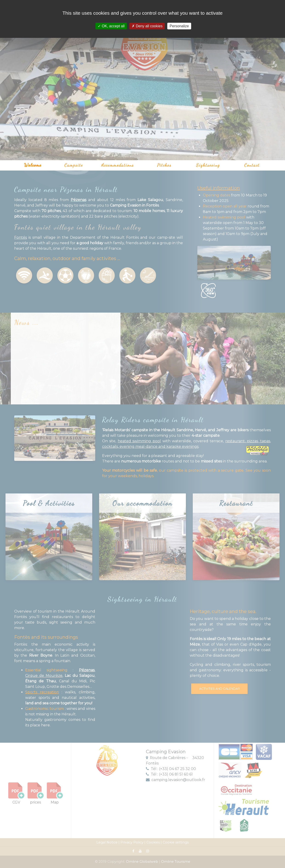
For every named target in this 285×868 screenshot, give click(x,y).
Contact (252, 165)
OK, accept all (111, 26)
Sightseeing (208, 165)
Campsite (74, 165)
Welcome (33, 165)
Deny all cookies (147, 26)
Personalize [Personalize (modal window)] (179, 26)
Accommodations (118, 165)
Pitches (164, 165)
